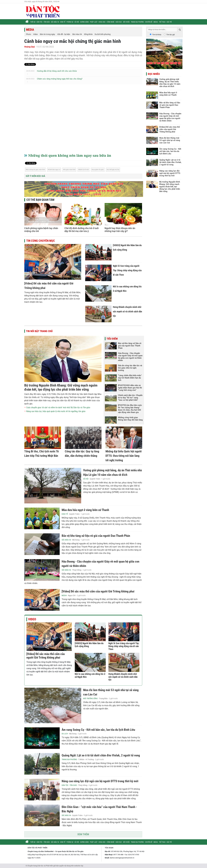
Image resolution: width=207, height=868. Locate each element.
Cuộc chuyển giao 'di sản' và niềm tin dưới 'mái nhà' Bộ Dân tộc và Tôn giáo (58, 407)
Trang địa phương (137, 22)
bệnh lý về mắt (84, 170)
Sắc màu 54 (55, 22)
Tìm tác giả (170, 35)
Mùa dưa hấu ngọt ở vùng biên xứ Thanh (85, 510)
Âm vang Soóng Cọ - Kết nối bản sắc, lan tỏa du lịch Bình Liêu (98, 730)
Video (35, 34)
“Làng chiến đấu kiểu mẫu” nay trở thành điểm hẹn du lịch (130, 378)
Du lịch (65, 734)
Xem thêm (83, 834)
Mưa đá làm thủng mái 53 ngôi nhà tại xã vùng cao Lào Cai (170, 140)
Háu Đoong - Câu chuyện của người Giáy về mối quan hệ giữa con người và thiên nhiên (130, 357)
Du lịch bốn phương (103, 34)
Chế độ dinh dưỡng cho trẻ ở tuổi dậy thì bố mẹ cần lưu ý (82, 230)
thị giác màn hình (70, 170)
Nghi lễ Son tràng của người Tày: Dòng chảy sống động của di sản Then (127, 270)
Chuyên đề (149, 22)
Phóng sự (70, 22)
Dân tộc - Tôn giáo (43, 22)
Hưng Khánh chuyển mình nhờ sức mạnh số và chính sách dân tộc (127, 311)
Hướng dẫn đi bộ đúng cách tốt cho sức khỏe (57, 71)
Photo (29, 34)
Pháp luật (94, 22)
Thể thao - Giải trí (165, 22)
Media (156, 22)
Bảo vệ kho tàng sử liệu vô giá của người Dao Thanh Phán (130, 346)
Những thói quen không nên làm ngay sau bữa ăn (70, 155)
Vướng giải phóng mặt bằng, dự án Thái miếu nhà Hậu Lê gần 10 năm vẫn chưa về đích (170, 83)
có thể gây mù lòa (113, 170)
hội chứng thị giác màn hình (36, 170)
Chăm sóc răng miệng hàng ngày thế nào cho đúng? (60, 79)
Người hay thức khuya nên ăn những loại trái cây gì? (120, 230)
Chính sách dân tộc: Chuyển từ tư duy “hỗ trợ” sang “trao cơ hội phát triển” (130, 398)
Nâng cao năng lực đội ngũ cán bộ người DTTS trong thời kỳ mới (100, 781)
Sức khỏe (126, 22)
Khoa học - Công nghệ (106, 22)
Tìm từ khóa (157, 35)
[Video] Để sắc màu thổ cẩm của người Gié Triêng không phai (98, 591)
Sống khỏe (88, 34)
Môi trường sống (90, 698)
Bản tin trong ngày (47, 34)
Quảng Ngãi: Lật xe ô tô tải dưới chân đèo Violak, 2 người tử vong (101, 755)
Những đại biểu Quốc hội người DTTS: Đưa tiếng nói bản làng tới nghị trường (124, 456)
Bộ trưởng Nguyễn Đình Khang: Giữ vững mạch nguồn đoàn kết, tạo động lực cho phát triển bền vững (61, 387)
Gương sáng (84, 22)
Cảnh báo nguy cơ (54, 170)
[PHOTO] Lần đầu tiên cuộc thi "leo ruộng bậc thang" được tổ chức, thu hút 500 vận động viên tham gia (130, 409)
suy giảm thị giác (98, 170)
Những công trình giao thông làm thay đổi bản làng (130, 419)
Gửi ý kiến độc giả (35, 176)
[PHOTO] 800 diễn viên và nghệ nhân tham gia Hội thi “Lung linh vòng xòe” (130, 388)
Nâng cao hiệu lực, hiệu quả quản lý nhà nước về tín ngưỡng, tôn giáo (56, 411)
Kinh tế (63, 22)
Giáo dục (119, 22)
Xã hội (77, 22)
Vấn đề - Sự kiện (64, 34)
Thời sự (33, 22)
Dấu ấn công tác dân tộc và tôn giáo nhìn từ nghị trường (130, 368)
